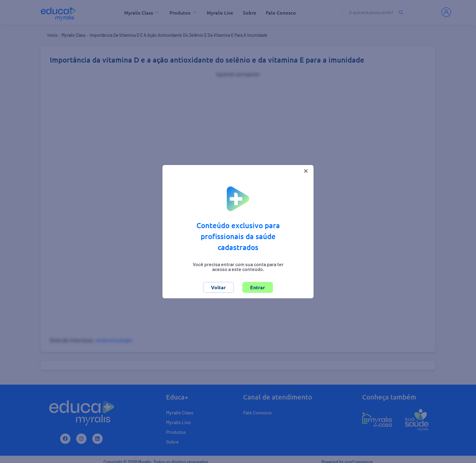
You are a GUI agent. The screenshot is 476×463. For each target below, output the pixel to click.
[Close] (306, 170)
